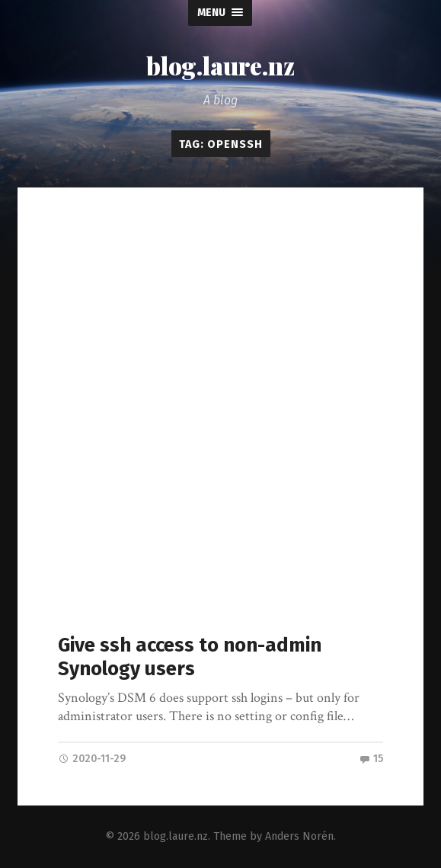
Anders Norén (299, 836)
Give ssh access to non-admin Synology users (190, 657)
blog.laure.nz (220, 65)
